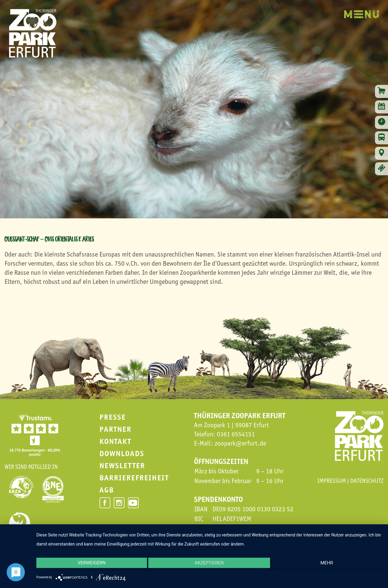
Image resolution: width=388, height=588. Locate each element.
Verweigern (88, 565)
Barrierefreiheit (134, 478)
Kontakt (115, 441)
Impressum (332, 481)
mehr (330, 565)
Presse (113, 417)
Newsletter (122, 466)
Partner (115, 429)
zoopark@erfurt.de (240, 443)
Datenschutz (367, 481)
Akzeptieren (209, 565)
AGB (107, 490)
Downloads (122, 454)
